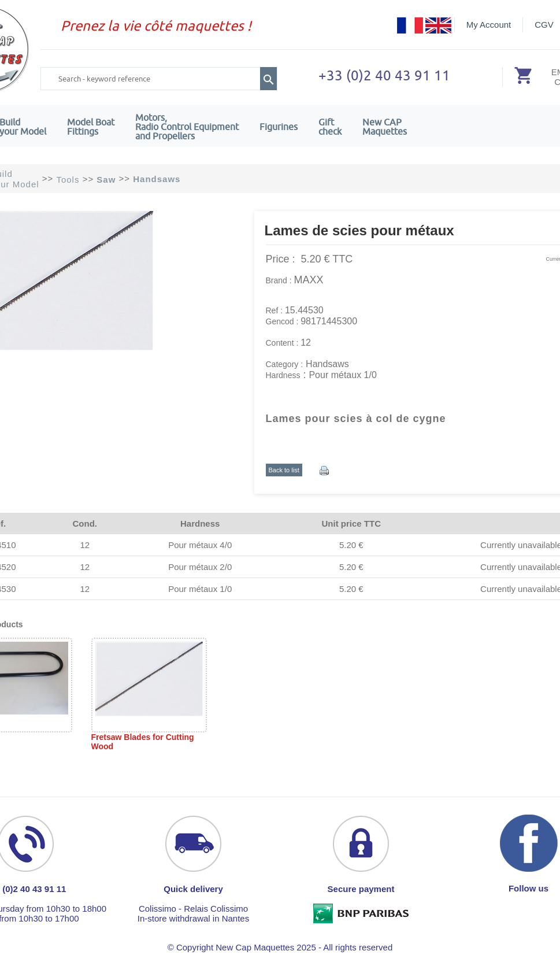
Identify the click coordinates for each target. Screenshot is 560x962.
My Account (489, 25)
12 (85, 545)
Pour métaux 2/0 (200, 567)
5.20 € (351, 545)
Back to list (284, 470)
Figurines (279, 127)
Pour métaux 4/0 (200, 545)
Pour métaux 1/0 (200, 589)
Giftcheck (330, 127)
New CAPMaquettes (385, 127)
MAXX (309, 280)
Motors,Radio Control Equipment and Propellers (187, 127)
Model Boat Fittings (91, 127)
